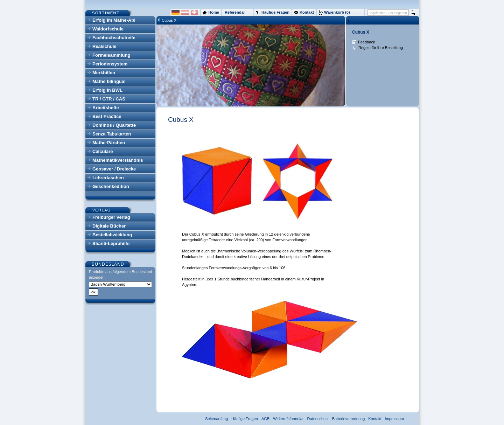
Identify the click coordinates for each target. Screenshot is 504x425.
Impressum (394, 419)
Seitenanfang (216, 419)
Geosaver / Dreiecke (114, 169)
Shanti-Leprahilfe (111, 243)
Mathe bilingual (109, 81)
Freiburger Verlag (111, 217)
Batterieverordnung (349, 419)
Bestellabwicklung (112, 235)
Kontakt (375, 419)
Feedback (366, 42)
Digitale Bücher (109, 226)
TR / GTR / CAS (109, 99)
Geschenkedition (111, 186)
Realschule (104, 46)
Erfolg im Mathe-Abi (114, 20)
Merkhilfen (104, 73)
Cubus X (169, 20)
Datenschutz (318, 419)
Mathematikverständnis (118, 160)
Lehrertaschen (108, 178)
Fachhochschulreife (114, 38)
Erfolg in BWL (107, 90)
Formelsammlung (111, 55)
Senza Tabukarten (112, 134)
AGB (265, 419)
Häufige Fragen (245, 419)
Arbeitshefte (106, 108)
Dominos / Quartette (114, 125)
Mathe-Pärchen (109, 143)
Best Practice (107, 116)
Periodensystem (110, 64)
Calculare (103, 151)
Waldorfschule (108, 29)
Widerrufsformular (288, 419)
